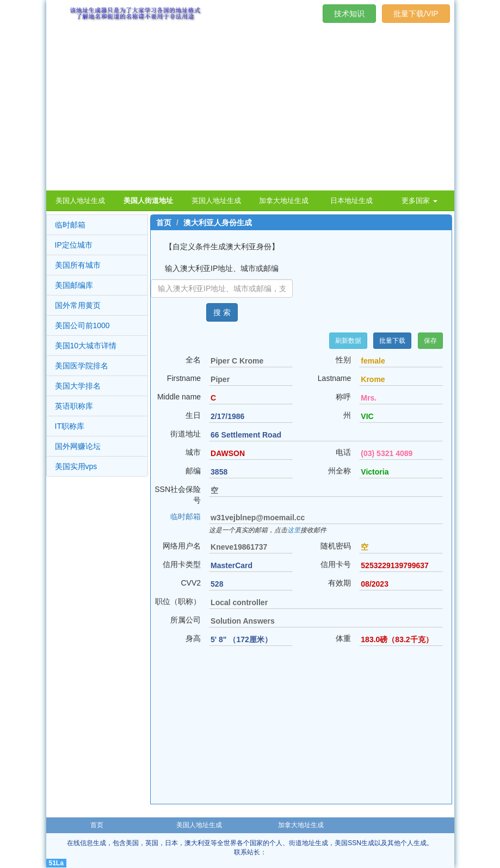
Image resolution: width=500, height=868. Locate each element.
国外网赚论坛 (78, 446)
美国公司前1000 (82, 325)
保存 (430, 341)
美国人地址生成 (199, 825)
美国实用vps (76, 466)
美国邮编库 (74, 285)
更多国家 (419, 201)
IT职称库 (70, 426)
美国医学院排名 (82, 366)
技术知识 (349, 14)
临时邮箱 (70, 225)
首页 (164, 223)
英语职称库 (74, 406)
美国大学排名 (78, 386)
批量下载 (392, 341)
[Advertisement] (250, 109)
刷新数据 (348, 341)
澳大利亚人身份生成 (218, 223)
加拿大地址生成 (301, 825)
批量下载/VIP (416, 14)
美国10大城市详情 (86, 346)
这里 (294, 530)
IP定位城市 (74, 245)
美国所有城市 (78, 265)
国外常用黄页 (78, 305)
